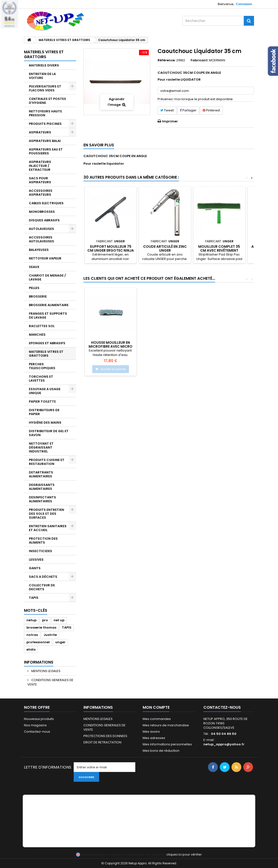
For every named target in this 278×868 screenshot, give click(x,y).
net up (59, 620)
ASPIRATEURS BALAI (45, 141)
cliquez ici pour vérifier (184, 854)
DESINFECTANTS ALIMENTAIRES (42, 499)
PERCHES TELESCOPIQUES (42, 366)
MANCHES (37, 335)
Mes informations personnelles (167, 744)
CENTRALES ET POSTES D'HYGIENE (47, 101)
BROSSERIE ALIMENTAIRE (49, 305)
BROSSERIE (38, 296)
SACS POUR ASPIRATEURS (40, 180)
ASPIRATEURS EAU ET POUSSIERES (46, 151)
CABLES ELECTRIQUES (46, 203)
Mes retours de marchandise (166, 725)
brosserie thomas (41, 627)
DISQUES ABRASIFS (44, 220)
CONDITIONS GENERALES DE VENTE (50, 682)
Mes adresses (154, 738)
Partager (188, 110)
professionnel (38, 642)
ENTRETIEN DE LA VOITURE (42, 76)
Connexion (244, 4)
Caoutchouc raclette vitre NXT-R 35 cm (111, 344)
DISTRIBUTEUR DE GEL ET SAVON (49, 433)
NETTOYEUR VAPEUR (45, 258)
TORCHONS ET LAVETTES (41, 379)
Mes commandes (157, 719)
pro (45, 620)
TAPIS (34, 598)
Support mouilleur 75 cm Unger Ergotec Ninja (111, 248)
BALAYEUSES (39, 250)
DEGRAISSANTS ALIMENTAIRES (42, 487)
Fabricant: (199, 60)
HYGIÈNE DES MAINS (45, 423)
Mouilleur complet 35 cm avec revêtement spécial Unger (219, 251)
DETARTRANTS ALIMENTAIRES (41, 474)
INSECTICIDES (41, 551)
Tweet (167, 110)
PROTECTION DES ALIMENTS (43, 541)
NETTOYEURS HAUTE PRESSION (45, 113)
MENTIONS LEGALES (46, 671)
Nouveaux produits (39, 719)
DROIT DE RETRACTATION (102, 742)
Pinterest (211, 110)
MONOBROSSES (42, 212)
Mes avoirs (151, 732)
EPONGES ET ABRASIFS (47, 343)
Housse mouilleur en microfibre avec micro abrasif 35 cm (165, 347)
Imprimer (170, 121)
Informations (39, 662)
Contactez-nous (37, 732)
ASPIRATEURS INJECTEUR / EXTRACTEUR (40, 166)
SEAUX (34, 267)
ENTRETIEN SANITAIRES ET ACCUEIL (48, 528)
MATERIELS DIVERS (44, 65)
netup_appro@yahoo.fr (224, 744)
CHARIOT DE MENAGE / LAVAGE (47, 277)
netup (31, 620)
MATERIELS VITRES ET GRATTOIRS (46, 354)
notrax (32, 635)
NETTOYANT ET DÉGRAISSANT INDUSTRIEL (41, 447)
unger (60, 642)
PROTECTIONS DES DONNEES (105, 736)
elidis (31, 649)
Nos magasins (35, 725)
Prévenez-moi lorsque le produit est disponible (195, 99)
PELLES (34, 288)
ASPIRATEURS (40, 132)
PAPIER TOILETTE (42, 402)
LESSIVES (36, 560)
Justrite (50, 635)
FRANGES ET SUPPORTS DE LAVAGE (48, 316)
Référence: (167, 60)
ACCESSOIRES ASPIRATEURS (41, 193)
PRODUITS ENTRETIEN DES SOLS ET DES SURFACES (46, 514)
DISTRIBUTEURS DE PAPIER (44, 412)
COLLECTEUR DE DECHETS (42, 587)
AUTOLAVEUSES (41, 229)
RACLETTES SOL (42, 326)
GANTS (35, 568)
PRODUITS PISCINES (45, 124)
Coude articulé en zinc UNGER (165, 248)
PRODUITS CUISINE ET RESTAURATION (47, 462)
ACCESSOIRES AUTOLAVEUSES (41, 239)
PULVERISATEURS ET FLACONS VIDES (45, 88)
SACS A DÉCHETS (43, 577)
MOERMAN (217, 60)
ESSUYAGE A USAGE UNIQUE (45, 391)
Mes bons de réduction (161, 751)
